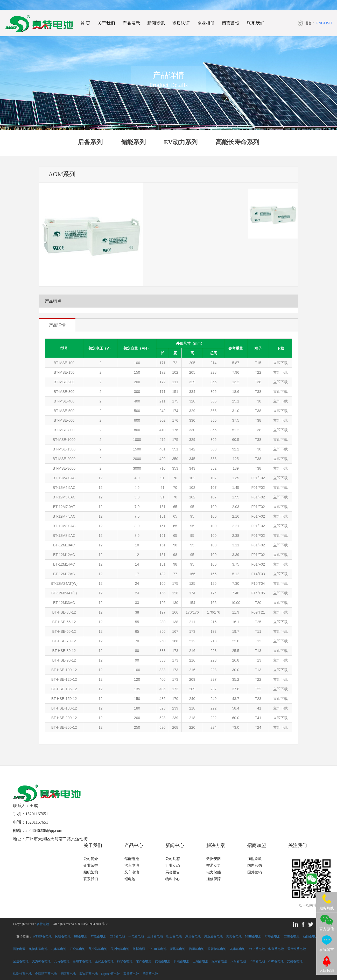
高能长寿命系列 (237, 142)
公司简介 (91, 859)
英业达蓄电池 (98, 949)
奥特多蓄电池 (38, 949)
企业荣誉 (91, 866)
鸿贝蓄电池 (193, 936)
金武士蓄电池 (104, 961)
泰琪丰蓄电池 (82, 961)
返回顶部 (327, 971)
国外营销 (255, 872)
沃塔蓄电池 (178, 949)
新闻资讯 (156, 23)
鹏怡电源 (19, 949)
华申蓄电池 (257, 961)
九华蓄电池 (59, 949)
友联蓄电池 (163, 961)
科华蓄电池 (125, 961)
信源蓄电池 (196, 949)
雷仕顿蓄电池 (297, 949)
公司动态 (173, 859)
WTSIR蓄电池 (42, 936)
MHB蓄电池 (253, 936)
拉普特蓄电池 (217, 949)
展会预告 (173, 872)
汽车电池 (132, 866)
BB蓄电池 (81, 936)
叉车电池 (132, 872)
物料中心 (173, 879)
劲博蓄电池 (311, 936)
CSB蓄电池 (117, 936)
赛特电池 (43, 924)
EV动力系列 (181, 142)
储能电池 (132, 859)
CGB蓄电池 (292, 936)
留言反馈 (231, 23)
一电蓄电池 (136, 936)
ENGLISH (324, 23)
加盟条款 (255, 859)
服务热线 (327, 908)
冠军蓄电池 (219, 961)
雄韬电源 (139, 949)
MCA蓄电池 (257, 949)
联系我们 (256, 23)
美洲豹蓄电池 (120, 949)
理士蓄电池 (174, 936)
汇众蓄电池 (78, 949)
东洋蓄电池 (144, 961)
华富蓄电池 (276, 949)
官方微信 (327, 929)
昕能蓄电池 (181, 961)
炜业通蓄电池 (213, 936)
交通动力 (214, 866)
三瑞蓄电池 (155, 936)
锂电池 (130, 879)
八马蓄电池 (62, 961)
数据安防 (214, 859)
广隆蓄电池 (99, 936)
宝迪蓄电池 (21, 961)
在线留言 (327, 950)
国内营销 (255, 866)
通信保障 (214, 879)
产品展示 (131, 23)
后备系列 (90, 142)
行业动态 (173, 866)
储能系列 (133, 142)
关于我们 (106, 23)
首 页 (85, 23)
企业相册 (206, 23)
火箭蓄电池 (238, 961)
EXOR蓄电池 (157, 949)
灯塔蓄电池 (272, 936)
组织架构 (91, 872)
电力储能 (214, 872)
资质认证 (181, 23)
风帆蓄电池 (63, 936)
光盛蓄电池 (295, 961)
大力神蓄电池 (41, 961)
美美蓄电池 (234, 936)
